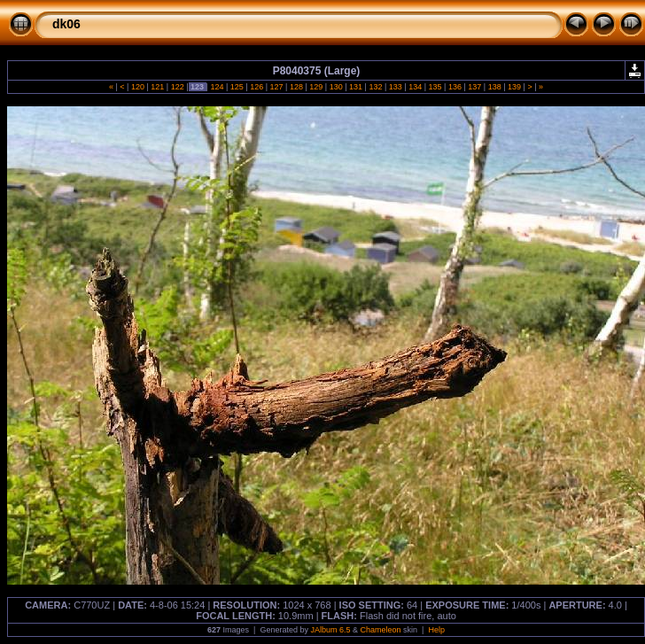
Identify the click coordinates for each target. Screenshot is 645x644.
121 (158, 87)
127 (276, 87)
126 (257, 87)
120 (137, 87)
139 (515, 87)
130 (336, 87)
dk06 (66, 24)
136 (455, 87)
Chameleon (381, 630)
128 (296, 87)
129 (316, 87)
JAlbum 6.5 (330, 630)
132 (376, 87)
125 (237, 87)
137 (475, 87)
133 (395, 87)
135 (435, 87)
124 (217, 87)
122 (177, 87)
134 (416, 87)
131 (356, 87)
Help (436, 630)
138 (494, 87)
